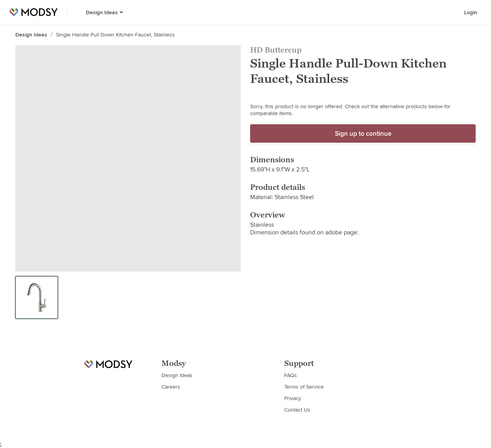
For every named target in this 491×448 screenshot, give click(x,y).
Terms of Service (304, 387)
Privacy (293, 398)
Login (471, 12)
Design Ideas (102, 12)
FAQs (291, 375)
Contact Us (297, 410)
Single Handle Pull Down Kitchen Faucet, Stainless (115, 35)
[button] (121, 12)
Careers (171, 387)
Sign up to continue (363, 133)
